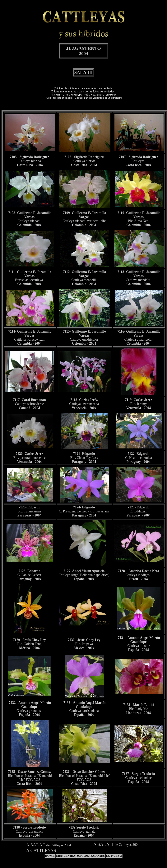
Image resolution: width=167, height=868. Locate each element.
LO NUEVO (114, 856)
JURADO (83, 856)
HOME (50, 856)
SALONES (98, 856)
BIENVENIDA (66, 856)
